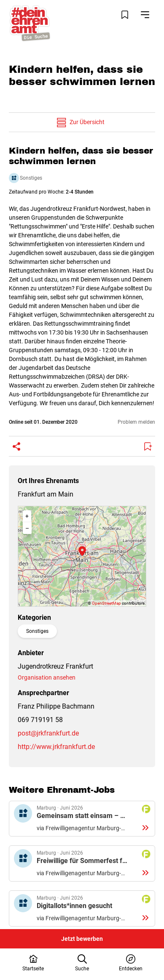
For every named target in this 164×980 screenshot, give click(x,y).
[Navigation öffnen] (145, 15)
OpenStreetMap (106, 603)
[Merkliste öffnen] (125, 15)
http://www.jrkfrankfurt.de (56, 747)
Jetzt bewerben (82, 939)
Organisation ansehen (47, 677)
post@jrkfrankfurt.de (48, 733)
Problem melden (136, 422)
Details (82, 819)
